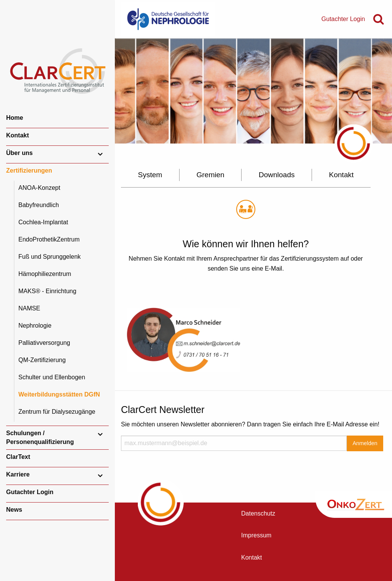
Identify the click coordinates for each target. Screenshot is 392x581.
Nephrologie (35, 326)
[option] (253, 91)
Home (15, 118)
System (150, 175)
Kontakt (18, 135)
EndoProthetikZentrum (49, 239)
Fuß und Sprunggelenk (50, 257)
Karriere (18, 474)
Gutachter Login (30, 492)
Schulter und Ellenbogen (52, 377)
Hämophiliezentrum (45, 274)
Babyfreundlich (39, 205)
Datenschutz (258, 513)
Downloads (277, 175)
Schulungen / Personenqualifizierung (40, 437)
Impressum (256, 535)
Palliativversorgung (44, 343)
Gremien (210, 175)
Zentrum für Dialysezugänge (57, 412)
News (14, 510)
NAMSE (29, 308)
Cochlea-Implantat (43, 222)
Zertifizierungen (29, 171)
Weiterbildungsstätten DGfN (59, 394)
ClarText (18, 457)
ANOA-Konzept (39, 188)
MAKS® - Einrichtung (47, 291)
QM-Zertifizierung (42, 360)
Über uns (19, 153)
